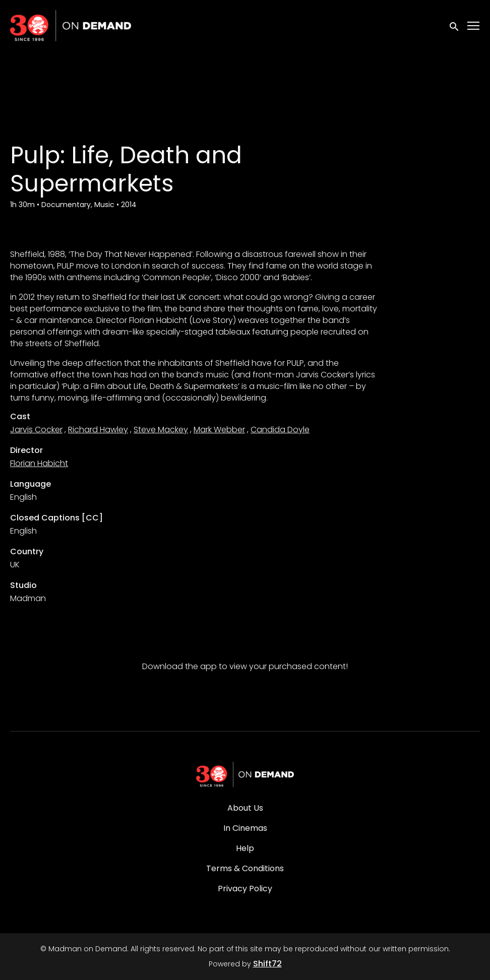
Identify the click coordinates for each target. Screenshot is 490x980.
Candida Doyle (280, 430)
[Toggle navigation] (474, 26)
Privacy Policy (245, 889)
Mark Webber (219, 430)
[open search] (455, 25)
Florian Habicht (39, 463)
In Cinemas (245, 828)
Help (245, 848)
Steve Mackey (161, 430)
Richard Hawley (98, 430)
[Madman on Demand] (245, 774)
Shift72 (267, 964)
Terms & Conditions (245, 868)
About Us (245, 808)
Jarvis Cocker (36, 430)
